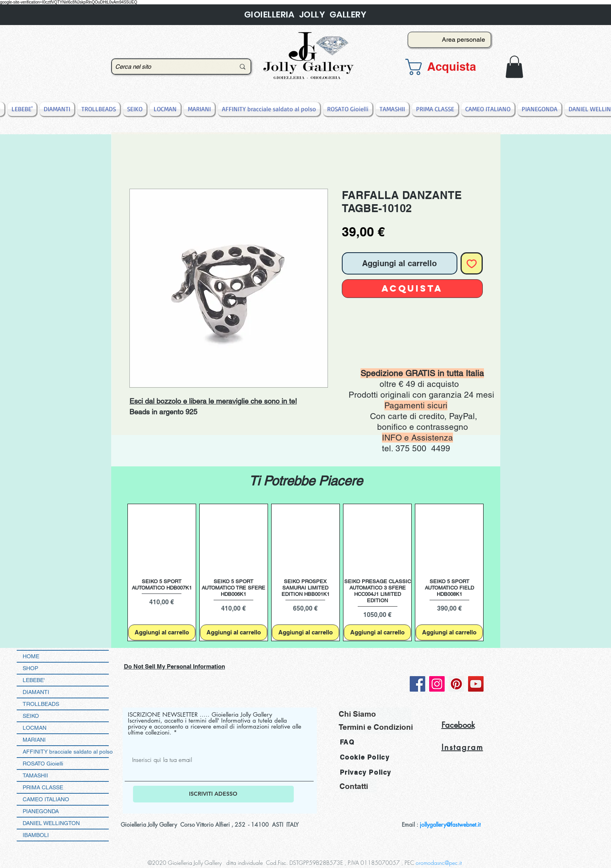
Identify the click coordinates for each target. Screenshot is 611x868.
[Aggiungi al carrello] (162, 633)
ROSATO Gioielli (43, 764)
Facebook (458, 725)
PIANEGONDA (41, 811)
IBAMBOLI (36, 835)
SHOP (30, 668)
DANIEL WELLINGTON (51, 823)
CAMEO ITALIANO (46, 799)
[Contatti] (358, 786)
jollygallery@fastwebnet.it (450, 825)
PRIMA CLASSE (43, 787)
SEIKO (31, 716)
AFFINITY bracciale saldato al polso (66, 752)
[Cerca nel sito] (169, 67)
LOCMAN (35, 728)
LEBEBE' (34, 680)
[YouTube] (476, 684)
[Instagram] (437, 684)
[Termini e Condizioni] (376, 727)
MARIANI (34, 740)
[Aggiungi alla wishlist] (472, 263)
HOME (31, 656)
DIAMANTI (36, 692)
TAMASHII (35, 775)
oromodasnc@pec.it (439, 863)
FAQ (347, 742)
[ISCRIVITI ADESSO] (213, 794)
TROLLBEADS (41, 704)
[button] (447, 67)
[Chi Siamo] (375, 714)
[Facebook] (417, 684)
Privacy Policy (366, 772)
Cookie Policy (365, 757)
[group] (306, 573)
